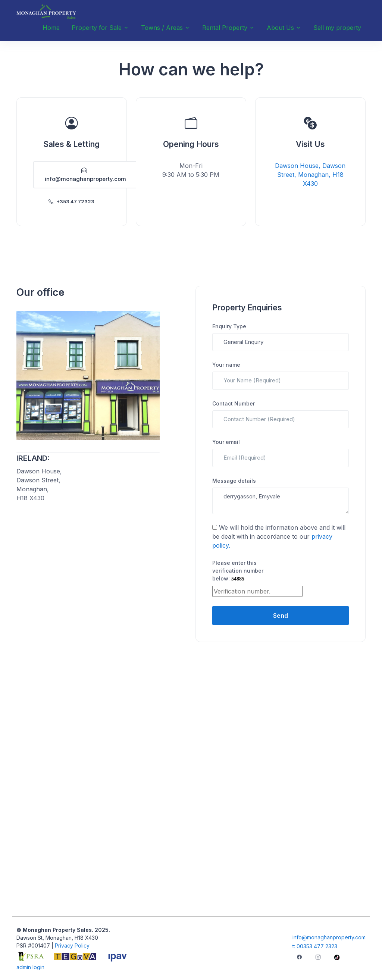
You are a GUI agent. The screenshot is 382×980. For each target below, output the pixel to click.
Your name (226, 365)
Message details (234, 481)
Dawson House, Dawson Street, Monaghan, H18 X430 (310, 175)
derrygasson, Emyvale (281, 501)
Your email (226, 442)
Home (51, 28)
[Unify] (46, 12)
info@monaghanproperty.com (85, 175)
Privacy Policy (72, 945)
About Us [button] (280, 28)
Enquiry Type (229, 326)
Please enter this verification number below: (238, 571)
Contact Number (234, 403)
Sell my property (337, 28)
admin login (30, 967)
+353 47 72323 (71, 201)
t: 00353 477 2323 (315, 946)
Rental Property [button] (225, 28)
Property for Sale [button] (97, 28)
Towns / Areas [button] (162, 28)
